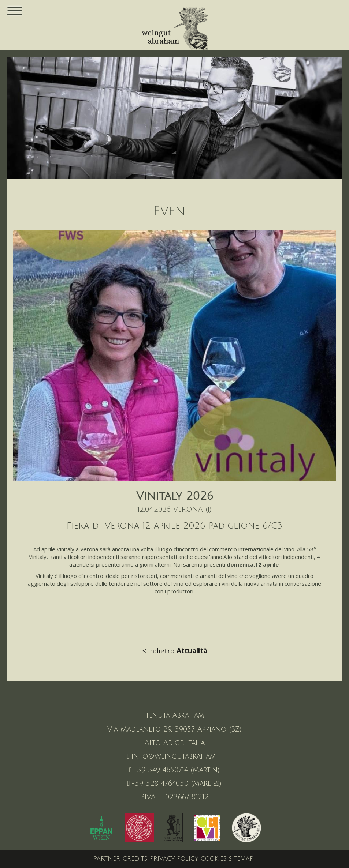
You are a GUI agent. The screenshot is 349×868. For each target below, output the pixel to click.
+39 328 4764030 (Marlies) (175, 784)
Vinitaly (66, 549)
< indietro (175, 651)
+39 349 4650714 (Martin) (174, 770)
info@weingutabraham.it (174, 756)
